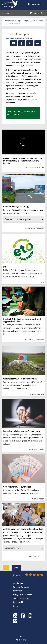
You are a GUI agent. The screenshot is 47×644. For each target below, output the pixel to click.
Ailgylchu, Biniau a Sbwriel (34, 21)
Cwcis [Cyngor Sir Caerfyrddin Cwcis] (15, 606)
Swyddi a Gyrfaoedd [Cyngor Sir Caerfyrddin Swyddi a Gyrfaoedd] (21, 587)
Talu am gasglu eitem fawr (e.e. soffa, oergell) (22, 113)
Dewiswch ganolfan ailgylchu (24, 219)
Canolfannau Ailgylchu (34, 167)
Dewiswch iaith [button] (35, 4)
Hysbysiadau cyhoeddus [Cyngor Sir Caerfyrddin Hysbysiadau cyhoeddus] (23, 595)
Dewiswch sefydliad (24, 548)
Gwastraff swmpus (36, 557)
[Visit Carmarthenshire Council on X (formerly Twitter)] (16, 615)
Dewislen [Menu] (7, 13)
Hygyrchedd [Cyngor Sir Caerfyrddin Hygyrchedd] (18, 602)
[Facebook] (23, 615)
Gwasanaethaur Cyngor (13, 21)
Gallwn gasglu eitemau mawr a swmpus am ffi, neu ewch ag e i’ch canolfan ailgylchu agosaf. (23, 161)
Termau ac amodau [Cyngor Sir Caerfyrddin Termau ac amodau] (21, 598)
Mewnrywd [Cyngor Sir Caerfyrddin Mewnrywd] (18, 591)
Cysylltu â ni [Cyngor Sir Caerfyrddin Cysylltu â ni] (18, 583)
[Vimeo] (16, 621)
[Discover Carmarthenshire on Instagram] (30, 615)
